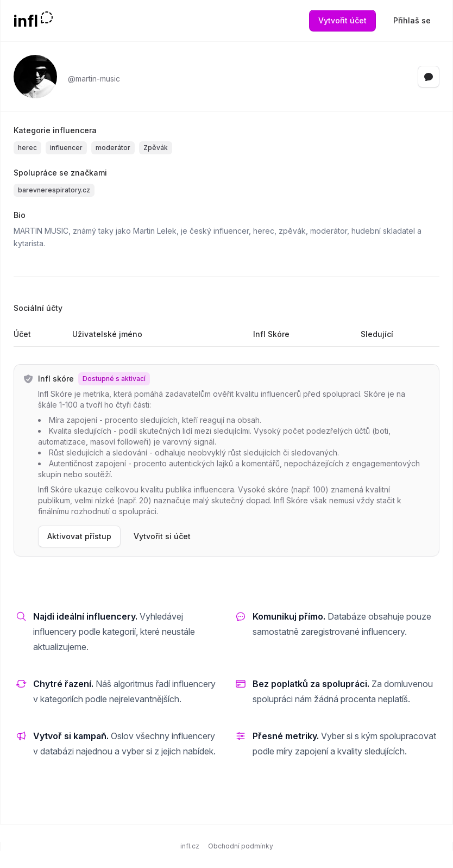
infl (26, 21)
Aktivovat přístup (79, 536)
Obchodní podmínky (241, 846)
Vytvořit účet (342, 20)
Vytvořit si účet (162, 536)
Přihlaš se (412, 20)
